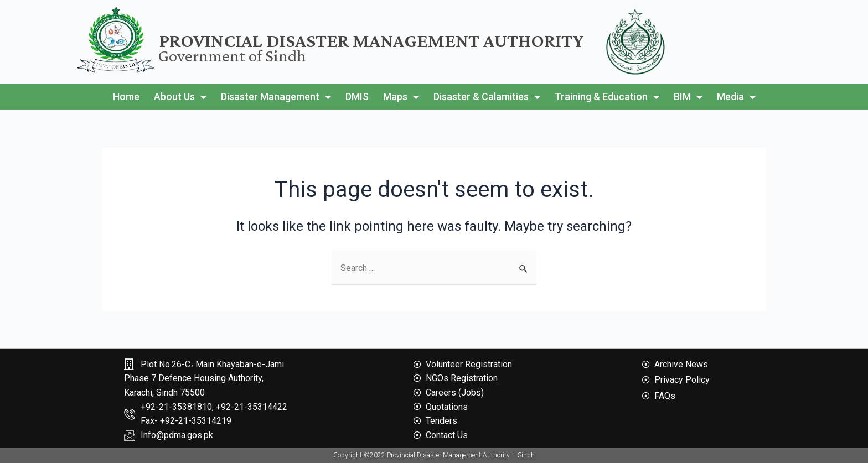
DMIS (357, 97)
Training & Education (607, 97)
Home (126, 97)
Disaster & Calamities (487, 97)
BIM (688, 97)
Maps (401, 97)
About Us (180, 97)
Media (736, 97)
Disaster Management (276, 97)
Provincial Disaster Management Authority (372, 41)
